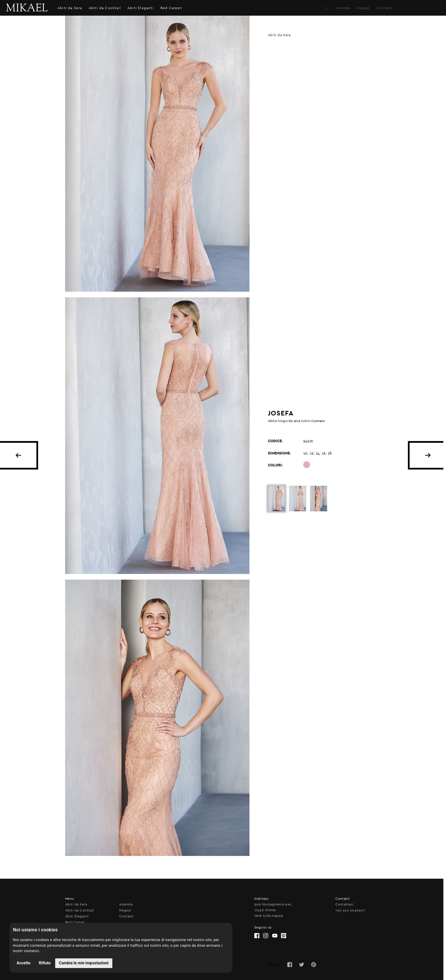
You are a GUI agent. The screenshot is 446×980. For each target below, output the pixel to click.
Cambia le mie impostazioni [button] (84, 963)
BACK (18, 455)
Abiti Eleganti (141, 8)
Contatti (385, 8)
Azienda (343, 8)
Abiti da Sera (70, 8)
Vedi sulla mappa (269, 916)
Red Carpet (171, 8)
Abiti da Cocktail (105, 8)
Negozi (364, 8)
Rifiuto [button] (45, 963)
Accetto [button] (24, 963)
